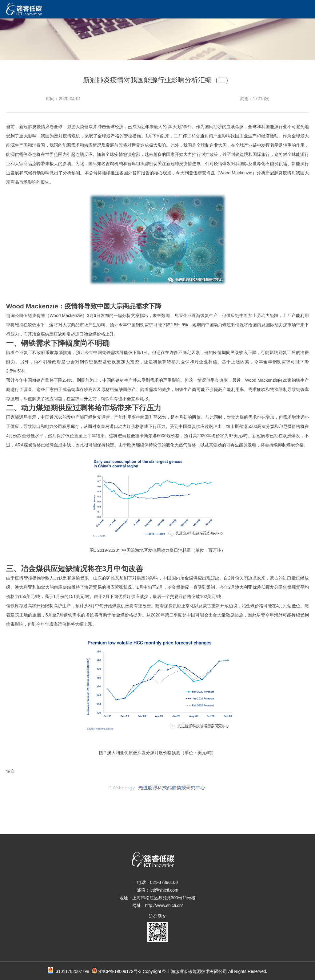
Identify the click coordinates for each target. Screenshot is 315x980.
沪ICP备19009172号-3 (120, 971)
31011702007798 (76, 971)
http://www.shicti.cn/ (164, 905)
